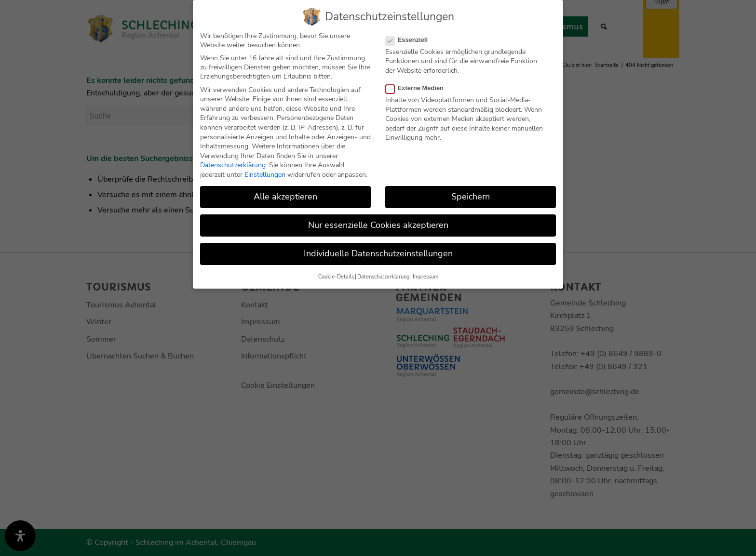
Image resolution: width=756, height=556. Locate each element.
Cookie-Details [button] (336, 276)
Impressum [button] (425, 276)
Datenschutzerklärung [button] (383, 276)
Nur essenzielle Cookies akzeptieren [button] (378, 225)
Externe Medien (418, 87)
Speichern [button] (471, 196)
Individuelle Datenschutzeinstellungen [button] (378, 253)
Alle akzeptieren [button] (285, 196)
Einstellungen (265, 174)
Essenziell (411, 39)
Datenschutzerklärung (233, 165)
